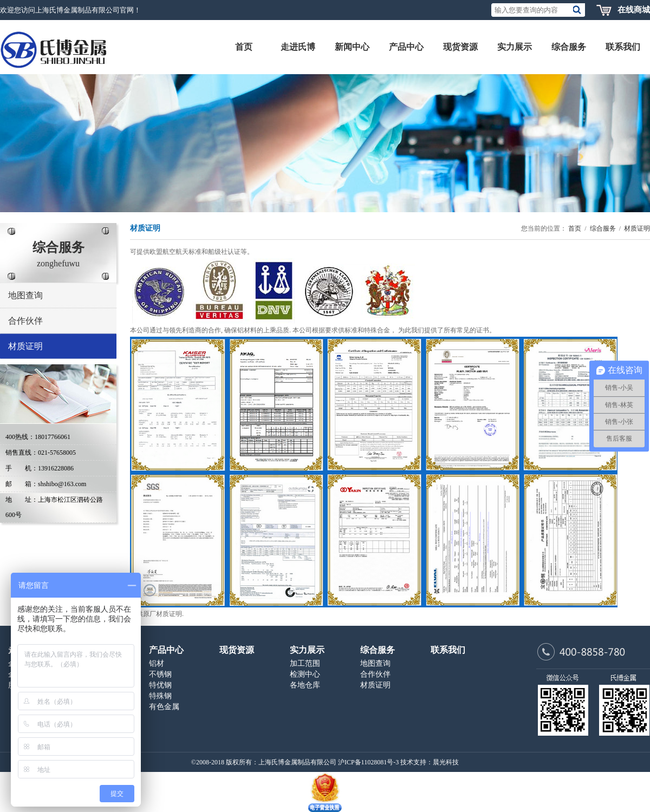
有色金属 (164, 707)
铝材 (157, 663)
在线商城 (634, 10)
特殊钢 (160, 696)
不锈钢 (160, 674)
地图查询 (25, 295)
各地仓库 (305, 685)
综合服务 (603, 228)
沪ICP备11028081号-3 (368, 762)
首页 (575, 228)
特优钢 (160, 685)
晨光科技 (446, 762)
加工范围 (305, 663)
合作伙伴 (25, 321)
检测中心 (305, 674)
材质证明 (25, 346)
